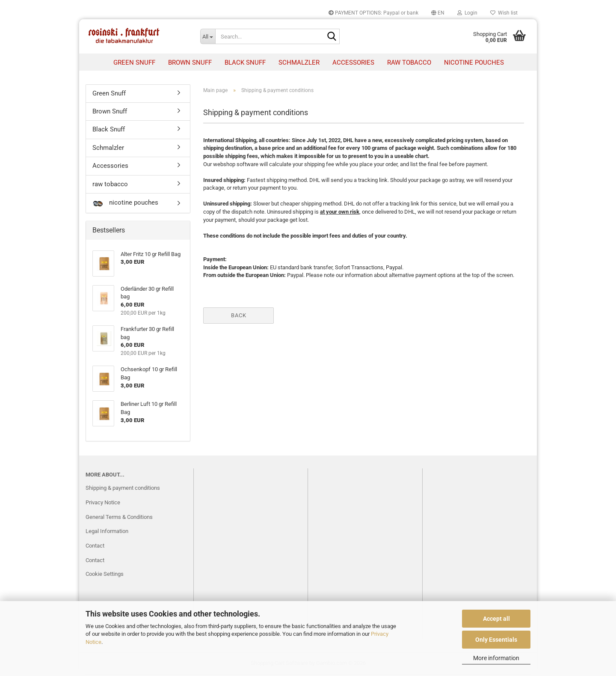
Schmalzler (299, 63)
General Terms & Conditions (119, 518)
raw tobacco (409, 63)
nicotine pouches (474, 63)
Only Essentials (496, 640)
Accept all (496, 619)
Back (239, 317)
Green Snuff (134, 63)
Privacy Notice (103, 504)
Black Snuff (245, 63)
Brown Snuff (190, 63)
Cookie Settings (105, 576)
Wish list (504, 13)
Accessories (353, 63)
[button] (438, 13)
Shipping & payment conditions (123, 489)
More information (496, 658)
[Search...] (208, 36)
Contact (95, 547)
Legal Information (107, 533)
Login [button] (467, 13)
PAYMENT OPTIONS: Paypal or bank (373, 13)
